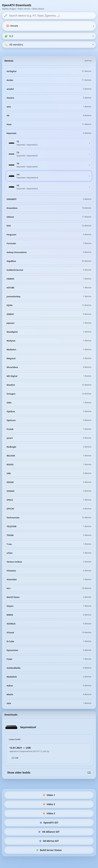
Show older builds (49, 773)
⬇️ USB (15, 758)
